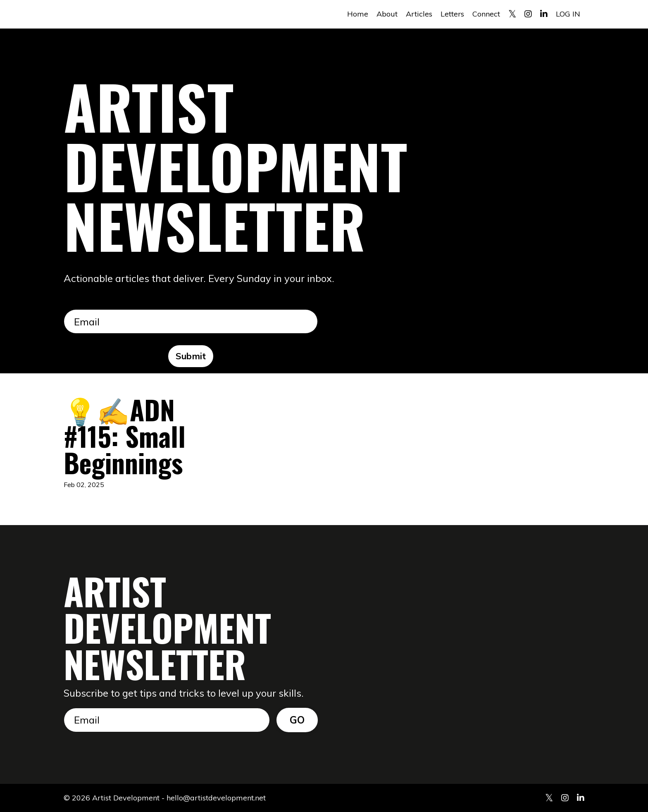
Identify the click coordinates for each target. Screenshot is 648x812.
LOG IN (568, 14)
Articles (419, 14)
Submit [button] (191, 356)
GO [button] (297, 720)
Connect (486, 14)
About (387, 14)
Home (358, 14)
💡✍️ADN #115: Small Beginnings (125, 436)
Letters (452, 14)
